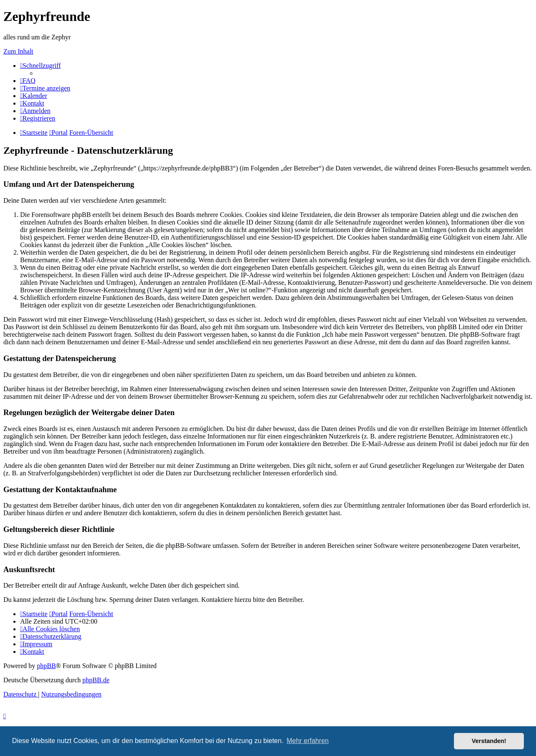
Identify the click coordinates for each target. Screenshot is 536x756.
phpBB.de (96, 680)
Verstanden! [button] (489, 741)
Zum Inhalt (18, 51)
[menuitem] (28, 81)
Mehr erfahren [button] (308, 741)
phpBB (46, 666)
